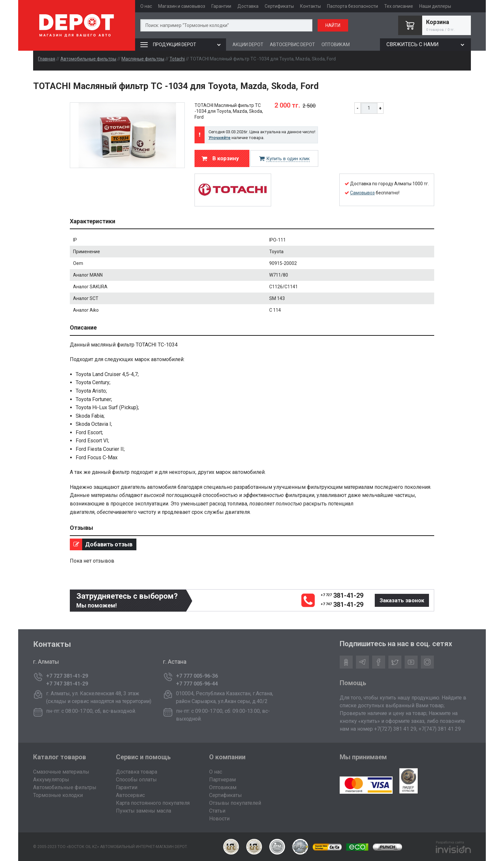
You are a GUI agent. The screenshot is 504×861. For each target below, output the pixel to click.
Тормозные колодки (58, 795)
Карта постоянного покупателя (153, 803)
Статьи (217, 811)
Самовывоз (362, 193)
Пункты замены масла (144, 811)
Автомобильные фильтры (88, 59)
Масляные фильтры (143, 59)
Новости (219, 819)
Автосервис (130, 795)
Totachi (177, 59)
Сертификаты (279, 6)
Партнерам (222, 780)
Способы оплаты (136, 780)
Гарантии (221, 6)
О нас (146, 6)
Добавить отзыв (101, 544)
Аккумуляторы (51, 780)
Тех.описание (399, 6)
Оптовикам (223, 787)
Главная (47, 59)
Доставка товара (137, 772)
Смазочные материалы (61, 772)
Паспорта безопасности (353, 6)
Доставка (248, 6)
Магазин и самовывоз (182, 6)
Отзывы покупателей (235, 803)
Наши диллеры (435, 6)
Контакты (310, 6)
